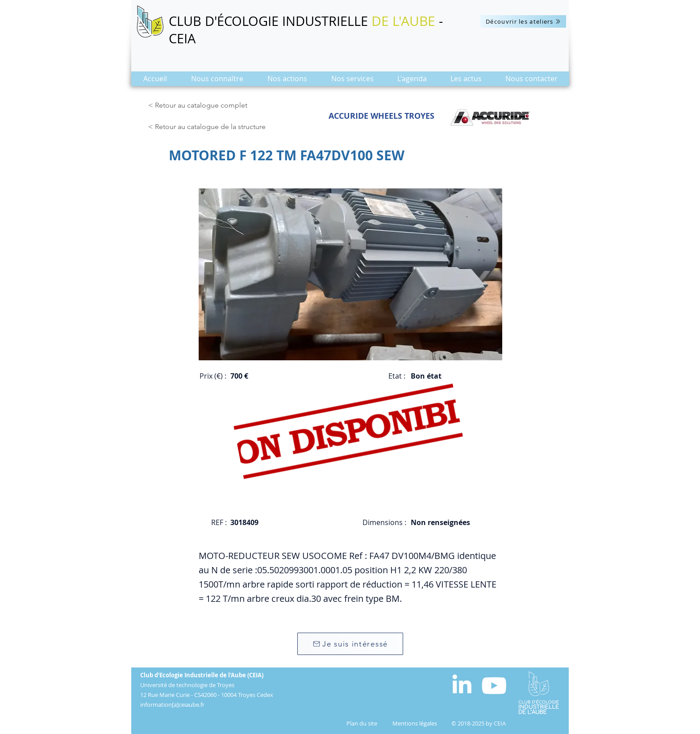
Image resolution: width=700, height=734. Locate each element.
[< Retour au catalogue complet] (199, 105)
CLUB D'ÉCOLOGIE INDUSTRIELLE (270, 21)
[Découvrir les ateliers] (523, 21)
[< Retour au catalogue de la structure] (209, 127)
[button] (217, 81)
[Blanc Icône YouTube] (494, 686)
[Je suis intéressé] (350, 644)
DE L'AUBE (403, 21)
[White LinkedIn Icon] (462, 684)
